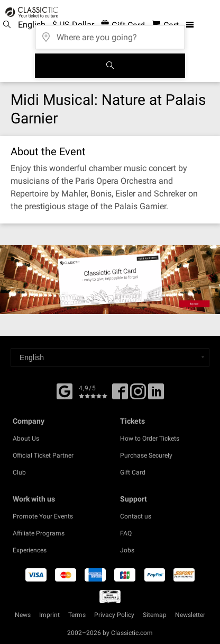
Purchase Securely (146, 455)
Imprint (49, 615)
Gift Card (133, 472)
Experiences (30, 550)
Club (19, 472)
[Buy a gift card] (110, 279)
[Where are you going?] (110, 34)
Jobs (127, 550)
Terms (77, 615)
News (23, 615)
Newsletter (190, 615)
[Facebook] (65, 390)
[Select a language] (110, 357)
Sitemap (155, 615)
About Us (26, 439)
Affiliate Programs (39, 533)
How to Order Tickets (150, 439)
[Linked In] (156, 395)
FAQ (126, 533)
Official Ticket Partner (43, 455)
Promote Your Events (43, 516)
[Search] (110, 66)
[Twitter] (138, 395)
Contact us (136, 516)
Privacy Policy (114, 615)
